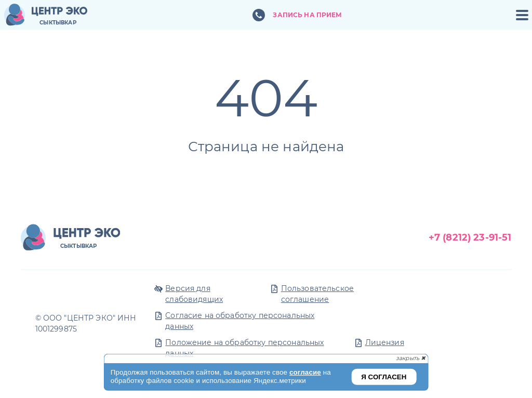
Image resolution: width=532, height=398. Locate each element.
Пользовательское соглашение (317, 294)
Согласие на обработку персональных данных (240, 321)
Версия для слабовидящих (194, 294)
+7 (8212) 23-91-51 (470, 237)
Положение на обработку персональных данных (244, 348)
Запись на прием (307, 15)
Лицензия (385, 342)
